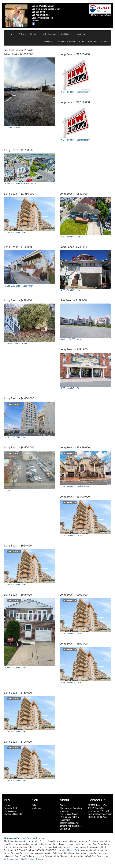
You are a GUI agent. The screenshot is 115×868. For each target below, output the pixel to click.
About (62, 805)
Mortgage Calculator (13, 814)
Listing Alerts (10, 811)
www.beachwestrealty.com (100, 814)
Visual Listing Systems (72, 850)
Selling (48, 42)
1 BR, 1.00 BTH (71, 388)
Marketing (36, 808)
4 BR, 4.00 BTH (75, 92)
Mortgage (82, 34)
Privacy (40, 859)
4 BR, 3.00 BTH (21, 183)
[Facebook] (34, 24)
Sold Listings (66, 34)
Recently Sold (10, 808)
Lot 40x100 (16, 344)
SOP (81, 42)
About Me (93, 42)
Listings (7, 805)
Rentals (34, 34)
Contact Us (65, 829)
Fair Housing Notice (66, 42)
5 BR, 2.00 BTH (15, 668)
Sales (22, 34)
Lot (12, 127)
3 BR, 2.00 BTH (15, 232)
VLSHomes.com (12, 859)
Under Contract (49, 34)
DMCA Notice (28, 859)
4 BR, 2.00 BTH (71, 237)
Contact (105, 42)
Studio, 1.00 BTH (71, 339)
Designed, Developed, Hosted (31, 838)
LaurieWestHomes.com (43, 18)
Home (11, 34)
